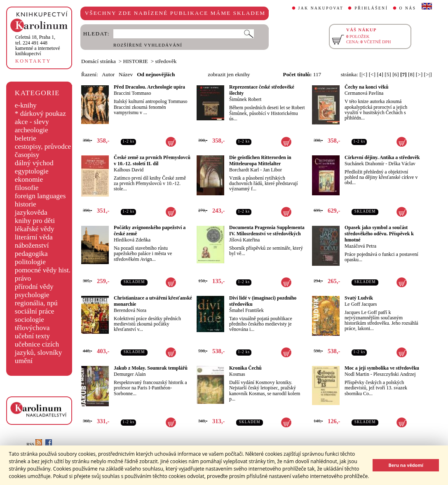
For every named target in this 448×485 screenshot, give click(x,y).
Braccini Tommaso (133, 93)
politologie (30, 262)
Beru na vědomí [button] (406, 465)
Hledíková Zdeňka (132, 240)
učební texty (32, 336)
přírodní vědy (34, 287)
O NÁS (408, 8)
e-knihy (26, 105)
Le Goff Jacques (361, 304)
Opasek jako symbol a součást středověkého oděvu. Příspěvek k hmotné (379, 234)
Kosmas (237, 374)
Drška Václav (402, 164)
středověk (166, 61)
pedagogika (31, 254)
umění (24, 361)
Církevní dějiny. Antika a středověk (382, 157)
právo (23, 278)
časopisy (27, 155)
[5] (388, 74)
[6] (396, 74)
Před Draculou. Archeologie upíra (149, 87)
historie (26, 204)
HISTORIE (136, 61)
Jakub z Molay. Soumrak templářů (151, 368)
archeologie (32, 130)
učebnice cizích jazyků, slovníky (39, 348)
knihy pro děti (35, 221)
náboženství (32, 245)
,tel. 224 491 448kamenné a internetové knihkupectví (38, 45)
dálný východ (34, 163)
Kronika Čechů (245, 368)
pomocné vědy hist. (43, 270)
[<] (372, 74)
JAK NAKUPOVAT (321, 8)
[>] (419, 74)
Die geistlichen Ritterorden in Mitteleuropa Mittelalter (260, 160)
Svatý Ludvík (359, 298)
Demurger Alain (130, 374)
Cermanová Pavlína (364, 93)
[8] (411, 74)
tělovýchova (32, 328)
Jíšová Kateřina (244, 240)
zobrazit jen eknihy (229, 74)
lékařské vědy (35, 229)
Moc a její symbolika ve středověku (382, 368)
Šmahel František (246, 310)
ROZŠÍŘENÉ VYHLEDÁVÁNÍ (148, 45)
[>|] (428, 74)
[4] (380, 74)
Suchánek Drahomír (364, 164)
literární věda (34, 237)
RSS (34, 444)
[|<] (363, 74)
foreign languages (40, 196)
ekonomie (29, 179)
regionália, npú (36, 303)
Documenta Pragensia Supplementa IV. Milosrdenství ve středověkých (267, 231)
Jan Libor (272, 170)
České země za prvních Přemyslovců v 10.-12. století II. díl (152, 160)
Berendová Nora (130, 310)
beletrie (26, 138)
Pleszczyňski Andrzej (395, 374)
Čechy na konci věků (366, 87)
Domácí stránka (99, 61)
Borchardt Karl (244, 170)
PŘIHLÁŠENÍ (371, 8)
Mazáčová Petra (360, 246)
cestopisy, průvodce (43, 146)
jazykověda (31, 212)
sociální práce (35, 311)
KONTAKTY (33, 61)
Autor (108, 74)
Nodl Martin (357, 374)
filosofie (27, 188)
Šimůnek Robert (245, 99)
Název (126, 74)
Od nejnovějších (156, 74)
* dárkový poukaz (40, 114)
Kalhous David (129, 170)
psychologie (32, 295)
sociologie (29, 320)
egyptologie (32, 171)
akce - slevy (32, 122)
